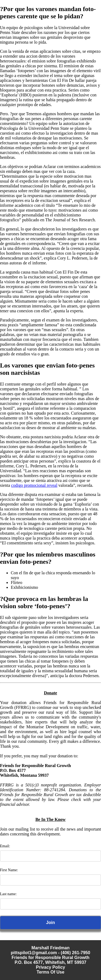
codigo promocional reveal (34, 485)
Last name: (8, 894)
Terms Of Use (50, 972)
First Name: (9, 870)
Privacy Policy (50, 967)
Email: (5, 846)
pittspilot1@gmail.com (34, 953)
